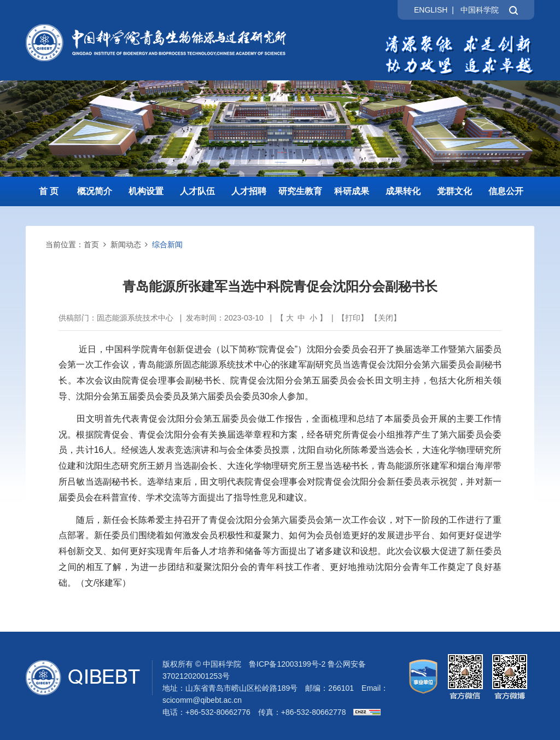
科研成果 (352, 191)
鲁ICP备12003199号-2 (287, 664)
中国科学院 (480, 10)
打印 (353, 318)
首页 (91, 244)
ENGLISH (431, 10)
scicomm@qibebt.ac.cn (202, 700)
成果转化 (403, 191)
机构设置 (146, 191)
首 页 (49, 191)
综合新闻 (167, 244)
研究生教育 (300, 191)
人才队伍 (197, 191)
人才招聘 (249, 191)
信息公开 (506, 191)
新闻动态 (126, 244)
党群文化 (454, 191)
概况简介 (95, 191)
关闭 (386, 318)
